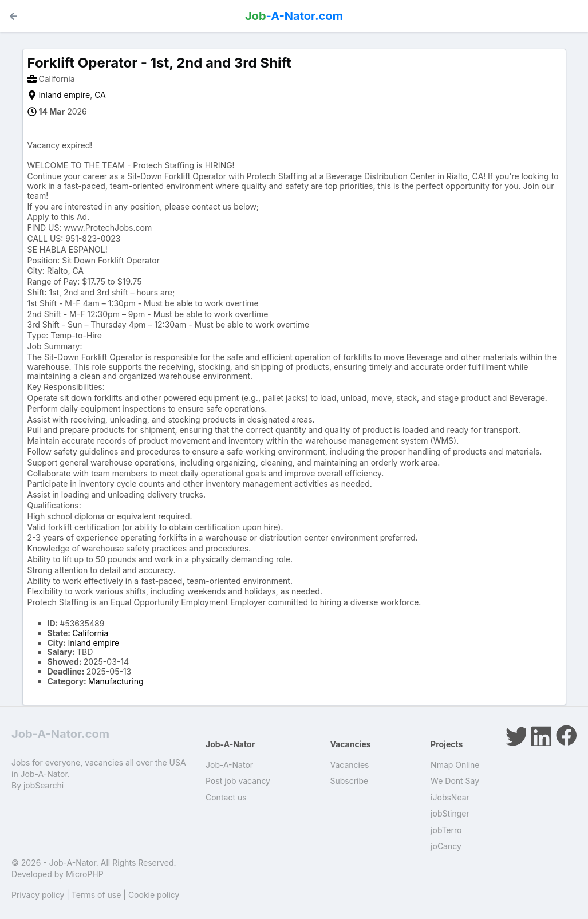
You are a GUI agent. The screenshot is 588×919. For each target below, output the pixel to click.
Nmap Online (455, 765)
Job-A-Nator (229, 765)
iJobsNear (450, 797)
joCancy (446, 846)
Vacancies (349, 765)
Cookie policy (154, 895)
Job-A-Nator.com (60, 734)
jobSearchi (44, 785)
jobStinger (450, 813)
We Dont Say (455, 781)
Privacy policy (38, 895)
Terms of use (96, 895)
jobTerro (446, 830)
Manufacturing (116, 681)
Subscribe (349, 781)
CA (100, 95)
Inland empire (65, 95)
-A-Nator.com (294, 16)
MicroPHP (85, 874)
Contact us (226, 797)
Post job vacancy (238, 781)
